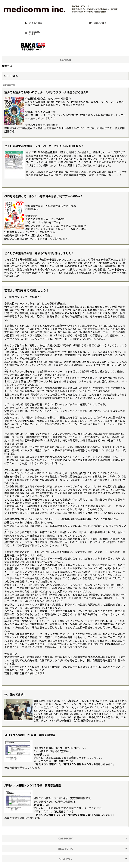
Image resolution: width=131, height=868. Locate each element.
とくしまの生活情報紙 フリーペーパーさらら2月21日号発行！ (44, 146)
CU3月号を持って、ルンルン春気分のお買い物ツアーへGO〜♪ (44, 196)
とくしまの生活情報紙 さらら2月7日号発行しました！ (39, 253)
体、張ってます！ (15, 694)
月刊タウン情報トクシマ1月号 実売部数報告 (33, 785)
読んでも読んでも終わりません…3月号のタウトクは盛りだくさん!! (46, 92)
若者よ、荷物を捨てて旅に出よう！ (27, 290)
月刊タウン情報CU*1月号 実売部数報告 (30, 735)
